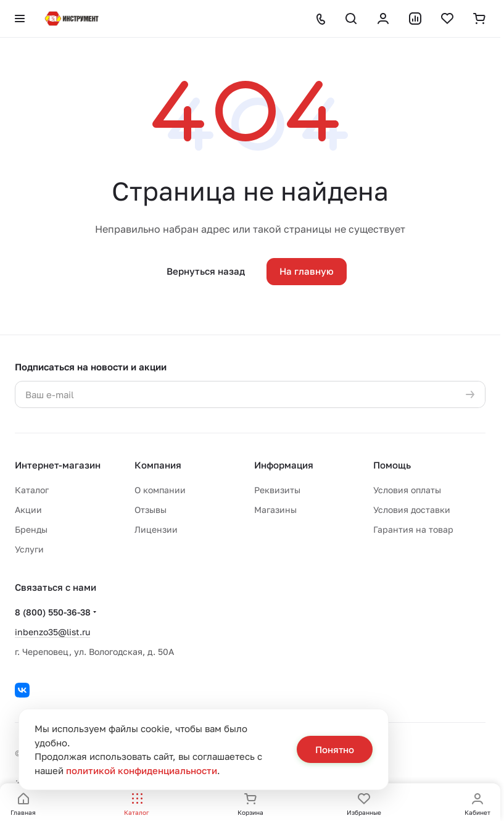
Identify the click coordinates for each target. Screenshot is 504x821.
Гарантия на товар (413, 529)
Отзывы (151, 510)
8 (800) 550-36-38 (53, 612)
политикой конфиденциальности (142, 770)
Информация (284, 465)
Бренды (31, 529)
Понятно (334, 749)
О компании (160, 490)
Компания (158, 465)
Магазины (275, 510)
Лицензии (156, 529)
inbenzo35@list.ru (52, 632)
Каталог (32, 490)
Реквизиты (277, 490)
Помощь (392, 465)
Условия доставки (412, 510)
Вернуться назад (206, 271)
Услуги (29, 549)
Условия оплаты (407, 490)
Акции (28, 510)
